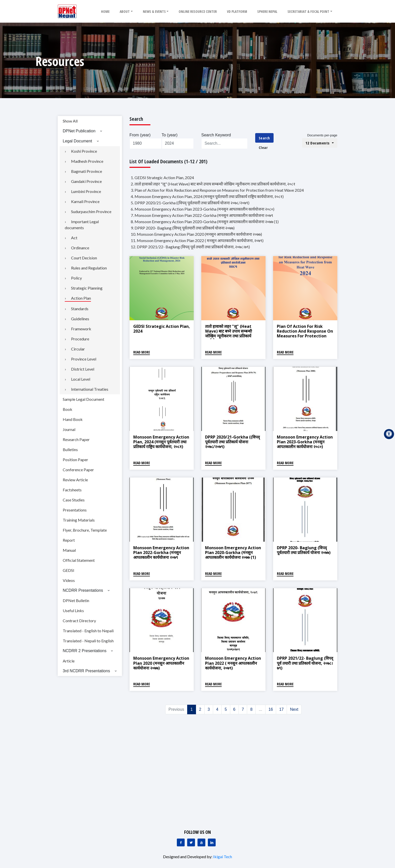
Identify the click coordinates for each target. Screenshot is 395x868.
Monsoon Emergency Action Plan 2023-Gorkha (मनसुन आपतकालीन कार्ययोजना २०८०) (305, 442)
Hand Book (73, 419)
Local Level (81, 379)
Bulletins (70, 449)
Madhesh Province (87, 161)
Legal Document (77, 141)
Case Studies (74, 500)
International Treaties (90, 389)
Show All (70, 121)
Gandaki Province (86, 181)
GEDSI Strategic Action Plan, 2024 (162, 329)
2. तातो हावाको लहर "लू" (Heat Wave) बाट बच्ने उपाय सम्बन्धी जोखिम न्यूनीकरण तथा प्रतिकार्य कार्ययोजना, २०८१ (213, 184)
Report (69, 540)
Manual (69, 550)
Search (264, 138)
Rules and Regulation (89, 268)
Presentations (75, 510)
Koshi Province (84, 151)
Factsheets (72, 490)
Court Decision (84, 258)
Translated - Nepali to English (88, 641)
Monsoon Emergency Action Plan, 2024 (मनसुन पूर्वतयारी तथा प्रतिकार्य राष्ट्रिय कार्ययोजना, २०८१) (161, 442)
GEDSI (69, 570)
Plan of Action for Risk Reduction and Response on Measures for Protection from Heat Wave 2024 (305, 334)
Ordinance (80, 248)
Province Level (84, 359)
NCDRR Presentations (83, 590)
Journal (69, 429)
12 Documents (318, 143)
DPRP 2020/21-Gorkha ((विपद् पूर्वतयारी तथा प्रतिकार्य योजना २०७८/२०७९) (233, 442)
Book (68, 409)
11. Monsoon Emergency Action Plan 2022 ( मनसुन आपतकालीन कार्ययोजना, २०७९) (197, 240)
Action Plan (81, 298)
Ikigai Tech (223, 857)
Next (294, 709)
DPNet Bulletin (76, 600)
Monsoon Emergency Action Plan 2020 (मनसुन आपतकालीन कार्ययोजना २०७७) (161, 663)
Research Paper (76, 439)
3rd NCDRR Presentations (86, 671)
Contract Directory (79, 621)
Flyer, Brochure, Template (85, 530)
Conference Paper (78, 470)
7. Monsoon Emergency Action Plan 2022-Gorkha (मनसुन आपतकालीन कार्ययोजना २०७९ (202, 215)
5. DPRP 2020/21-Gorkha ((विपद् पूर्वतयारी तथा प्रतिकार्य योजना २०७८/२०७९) (190, 203)
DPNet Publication (79, 131)
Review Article (75, 480)
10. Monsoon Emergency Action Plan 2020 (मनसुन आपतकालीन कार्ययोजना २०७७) (196, 234)
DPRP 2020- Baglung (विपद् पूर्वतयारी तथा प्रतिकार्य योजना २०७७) (304, 550)
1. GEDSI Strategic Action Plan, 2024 (162, 177)
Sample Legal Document (84, 399)
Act (74, 238)
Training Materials (79, 520)
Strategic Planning (87, 288)
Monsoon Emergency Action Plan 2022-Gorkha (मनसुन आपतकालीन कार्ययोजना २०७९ (161, 553)
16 (271, 709)
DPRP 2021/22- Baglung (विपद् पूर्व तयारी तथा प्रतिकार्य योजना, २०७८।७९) (305, 663)
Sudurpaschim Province (91, 211)
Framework (81, 329)
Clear (263, 147)
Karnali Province (85, 201)
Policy (76, 278)
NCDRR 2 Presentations (85, 651)
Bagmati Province (87, 171)
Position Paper (75, 460)
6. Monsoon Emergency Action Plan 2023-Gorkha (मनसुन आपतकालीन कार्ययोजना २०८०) (203, 209)
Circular (78, 349)
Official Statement (79, 560)
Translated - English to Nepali (88, 631)
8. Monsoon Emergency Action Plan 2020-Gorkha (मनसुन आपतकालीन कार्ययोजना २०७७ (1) (205, 222)
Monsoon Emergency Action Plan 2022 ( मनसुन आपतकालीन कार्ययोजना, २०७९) (233, 663)
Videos (69, 580)
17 (281, 709)
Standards (80, 309)
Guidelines (80, 319)
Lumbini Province (86, 191)
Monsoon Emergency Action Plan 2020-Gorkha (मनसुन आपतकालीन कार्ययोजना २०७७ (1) (233, 553)
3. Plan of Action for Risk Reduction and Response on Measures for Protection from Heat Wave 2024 (217, 190)
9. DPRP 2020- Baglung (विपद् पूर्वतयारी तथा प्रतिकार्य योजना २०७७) (183, 228)
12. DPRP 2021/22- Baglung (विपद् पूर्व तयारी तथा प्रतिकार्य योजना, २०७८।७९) (190, 247)
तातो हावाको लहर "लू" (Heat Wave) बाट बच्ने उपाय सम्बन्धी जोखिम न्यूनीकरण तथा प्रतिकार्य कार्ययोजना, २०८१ (228, 334)
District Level (83, 369)
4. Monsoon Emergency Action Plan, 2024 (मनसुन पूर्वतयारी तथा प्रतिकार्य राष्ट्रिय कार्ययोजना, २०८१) (207, 196)
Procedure (80, 339)
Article (69, 661)
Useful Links (73, 610)
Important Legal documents (82, 225)
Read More (142, 352)
